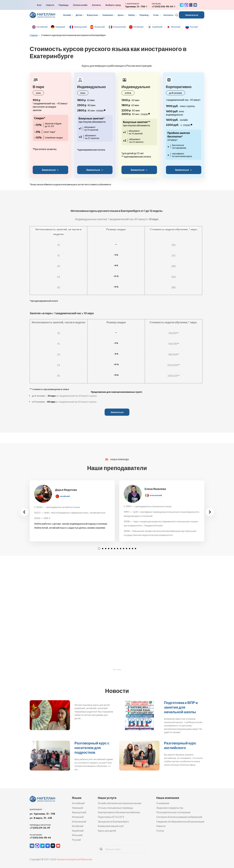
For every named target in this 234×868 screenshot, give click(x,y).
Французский (80, 27)
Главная (34, 35)
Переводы (64, 5)
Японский (176, 27)
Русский (194, 27)
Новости (50, 5)
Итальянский (119, 27)
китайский (65, 496)
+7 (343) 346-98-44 (162, 6)
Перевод (144, 15)
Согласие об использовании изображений (179, 817)
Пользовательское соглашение (173, 812)
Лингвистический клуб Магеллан (74, 859)
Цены (121, 15)
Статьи (160, 831)
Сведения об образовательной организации (180, 822)
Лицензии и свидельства (170, 808)
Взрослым (92, 15)
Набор (131, 15)
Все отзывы (117, 670)
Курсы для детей (107, 831)
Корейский (157, 27)
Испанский (99, 27)
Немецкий (60, 27)
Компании (108, 15)
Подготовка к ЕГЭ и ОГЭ (111, 817)
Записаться (192, 15)
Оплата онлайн (80, 5)
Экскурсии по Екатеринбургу (113, 822)
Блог (39, 5)
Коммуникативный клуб (111, 826)
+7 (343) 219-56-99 (40, 828)
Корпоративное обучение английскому (119, 812)
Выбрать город (113, 5)
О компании (163, 803)
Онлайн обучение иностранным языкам (119, 803)
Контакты (96, 5)
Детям (79, 15)
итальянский (156, 495)
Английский (42, 27)
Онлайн (67, 15)
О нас (156, 15)
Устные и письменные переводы (115, 808)
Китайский (138, 27)
